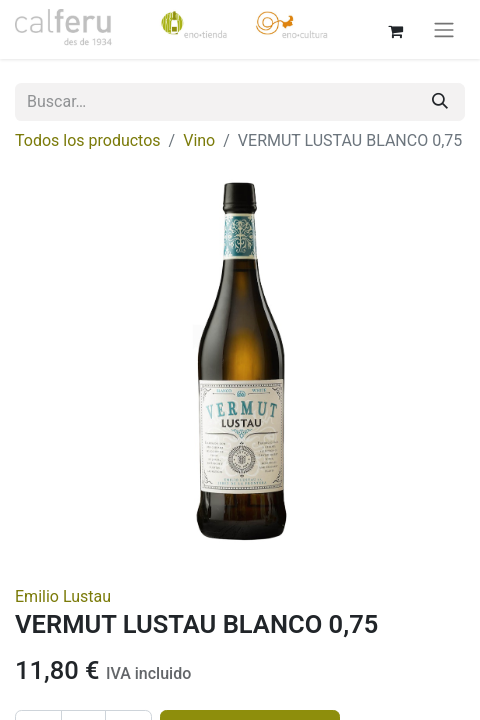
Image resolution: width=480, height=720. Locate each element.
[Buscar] (440, 102)
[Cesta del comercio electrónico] (395, 29)
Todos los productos (88, 140)
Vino (199, 140)
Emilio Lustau (63, 596)
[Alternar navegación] (444, 29)
